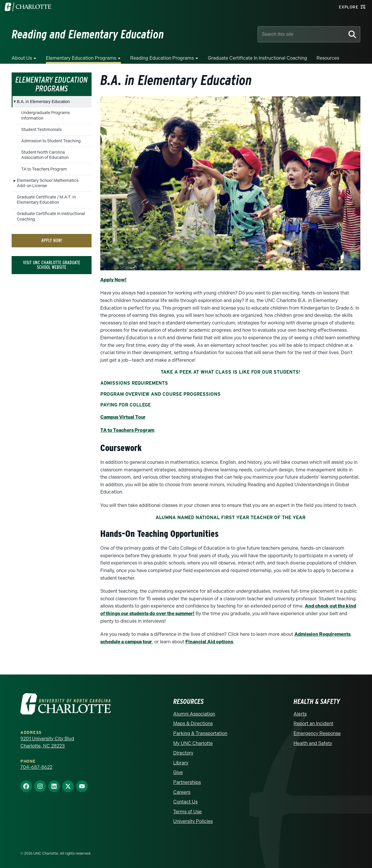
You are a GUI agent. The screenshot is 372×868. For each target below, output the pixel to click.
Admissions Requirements (134, 383)
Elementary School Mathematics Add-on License (48, 183)
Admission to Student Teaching (51, 141)
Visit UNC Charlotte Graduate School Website (52, 265)
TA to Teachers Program (44, 169)
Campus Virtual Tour (123, 417)
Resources (328, 58)
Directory (183, 753)
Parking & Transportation (200, 733)
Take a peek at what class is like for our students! (230, 372)
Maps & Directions (193, 724)
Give (178, 772)
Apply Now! (52, 240)
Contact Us (185, 802)
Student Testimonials (41, 130)
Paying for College (126, 405)
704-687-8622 (36, 767)
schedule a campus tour (126, 642)
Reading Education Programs (162, 58)
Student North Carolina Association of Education (45, 155)
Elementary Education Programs (81, 58)
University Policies (193, 821)
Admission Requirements (322, 634)
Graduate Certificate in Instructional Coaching (257, 58)
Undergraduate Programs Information (45, 115)
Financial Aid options (209, 642)
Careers (182, 792)
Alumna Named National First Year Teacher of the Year (230, 518)
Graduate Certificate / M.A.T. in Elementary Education (46, 200)
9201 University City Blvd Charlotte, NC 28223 (47, 742)
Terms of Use (187, 812)
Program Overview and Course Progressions (160, 394)
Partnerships (187, 782)
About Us (22, 58)
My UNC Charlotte (193, 743)
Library (181, 763)
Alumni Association (194, 714)
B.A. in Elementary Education (43, 102)
